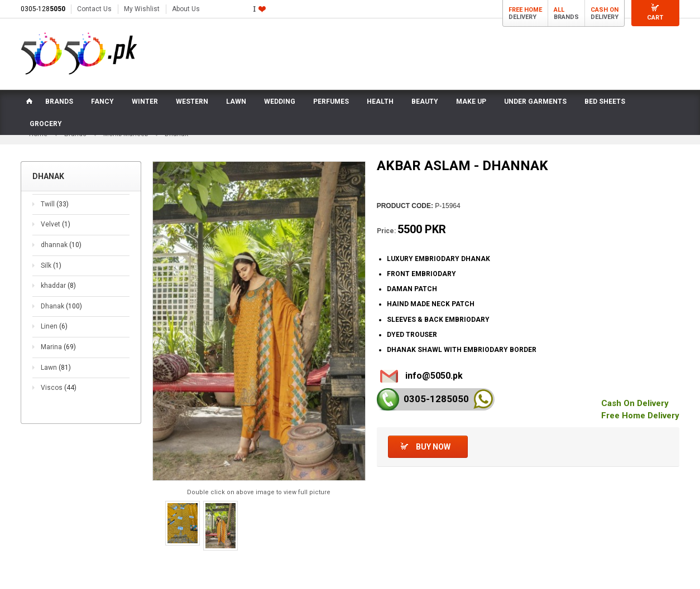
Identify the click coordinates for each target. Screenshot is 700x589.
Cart (655, 18)
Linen (54, 327)
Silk (51, 266)
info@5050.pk (434, 376)
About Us (186, 9)
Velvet (56, 225)
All (559, 10)
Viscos (59, 388)
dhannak (61, 245)
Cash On (605, 10)
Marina (58, 347)
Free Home (525, 10)
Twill (55, 205)
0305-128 (43, 9)
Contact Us (94, 9)
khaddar (58, 286)
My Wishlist (142, 9)
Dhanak (61, 307)
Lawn (56, 368)
